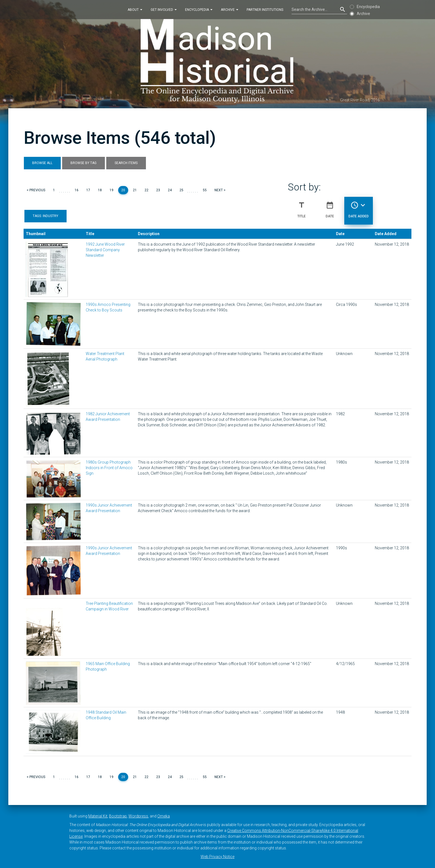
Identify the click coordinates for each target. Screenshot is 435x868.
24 (170, 190)
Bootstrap (118, 816)
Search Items (126, 163)
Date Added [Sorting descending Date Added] (359, 207)
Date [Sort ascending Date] (330, 207)
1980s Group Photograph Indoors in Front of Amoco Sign (109, 468)
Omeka (164, 816)
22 (146, 190)
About (135, 9)
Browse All (42, 163)
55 (205, 190)
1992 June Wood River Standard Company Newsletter (105, 250)
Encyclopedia (199, 9)
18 (100, 190)
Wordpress (138, 816)
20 (123, 190)
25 (181, 190)
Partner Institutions (265, 9)
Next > (220, 190)
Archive (230, 9)
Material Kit (98, 816)
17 (88, 190)
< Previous (36, 190)
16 (77, 190)
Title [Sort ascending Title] (302, 207)
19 (112, 190)
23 (158, 190)
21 (135, 190)
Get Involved (164, 9)
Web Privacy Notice (217, 857)
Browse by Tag (84, 163)
